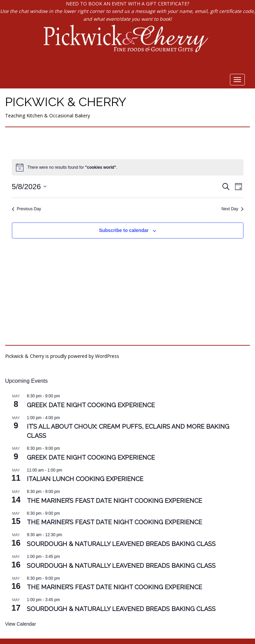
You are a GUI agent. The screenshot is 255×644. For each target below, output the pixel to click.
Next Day (232, 209)
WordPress (107, 356)
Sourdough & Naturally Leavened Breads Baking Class (121, 544)
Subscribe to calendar (124, 230)
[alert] (128, 167)
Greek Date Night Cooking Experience (91, 405)
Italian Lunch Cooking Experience (85, 479)
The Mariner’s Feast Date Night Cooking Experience (114, 501)
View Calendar (21, 624)
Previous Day (26, 209)
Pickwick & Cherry (66, 102)
